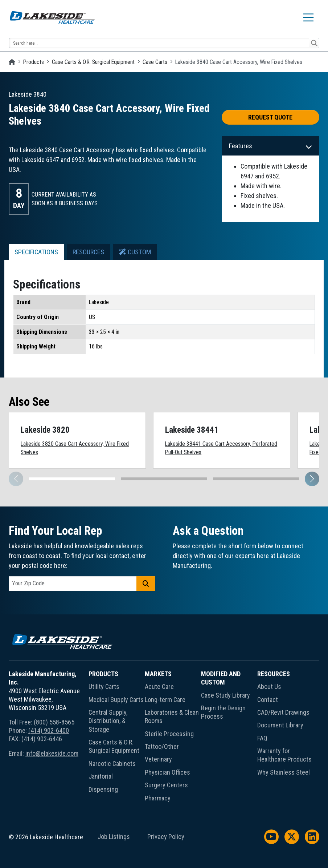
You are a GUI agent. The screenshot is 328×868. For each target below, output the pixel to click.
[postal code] (73, 584)
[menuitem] (117, 737)
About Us (269, 687)
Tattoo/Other (162, 746)
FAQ (262, 738)
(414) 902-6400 (49, 730)
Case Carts (155, 62)
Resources (274, 674)
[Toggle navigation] (308, 17)
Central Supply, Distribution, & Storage (108, 721)
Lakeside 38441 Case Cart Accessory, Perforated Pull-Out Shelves (221, 448)
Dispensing (103, 789)
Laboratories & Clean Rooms (172, 716)
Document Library (280, 725)
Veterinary (158, 759)
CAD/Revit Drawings (283, 712)
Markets (158, 674)
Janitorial (101, 776)
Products (34, 62)
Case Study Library (225, 695)
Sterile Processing (169, 734)
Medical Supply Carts (116, 700)
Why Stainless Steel (284, 772)
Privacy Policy (166, 837)
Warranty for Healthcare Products (284, 755)
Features (241, 146)
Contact (268, 700)
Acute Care (159, 687)
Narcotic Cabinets (112, 764)
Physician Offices (167, 772)
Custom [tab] (135, 252)
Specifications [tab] (36, 252)
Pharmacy (158, 798)
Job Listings (114, 837)
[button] (312, 479)
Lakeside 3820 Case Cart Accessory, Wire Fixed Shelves (75, 448)
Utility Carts (104, 687)
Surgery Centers (166, 785)
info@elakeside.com (52, 753)
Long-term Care (165, 700)
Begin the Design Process (223, 712)
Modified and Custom (221, 678)
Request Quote (270, 117)
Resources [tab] (88, 252)
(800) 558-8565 (54, 722)
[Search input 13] (159, 43)
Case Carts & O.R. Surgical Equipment (93, 62)
